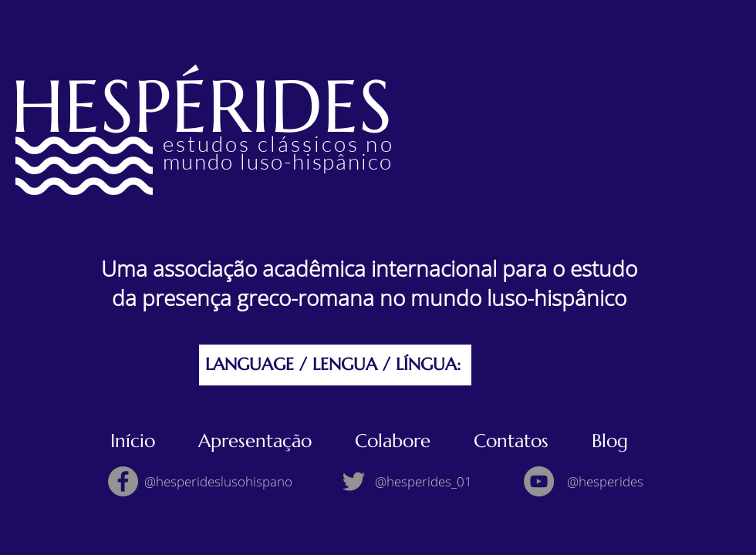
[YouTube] (539, 481)
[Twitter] (354, 481)
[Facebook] (123, 481)
